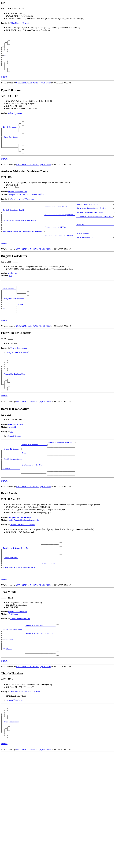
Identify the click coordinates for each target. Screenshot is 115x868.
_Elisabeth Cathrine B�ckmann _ (60, 229)
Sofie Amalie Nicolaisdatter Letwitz (24, 555)
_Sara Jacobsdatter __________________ (94, 254)
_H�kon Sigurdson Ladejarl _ (62, 473)
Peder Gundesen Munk (18, 653)
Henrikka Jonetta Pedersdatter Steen (25, 740)
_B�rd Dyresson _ (11, 135)
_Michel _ (22, 326)
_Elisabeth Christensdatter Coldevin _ (94, 231)
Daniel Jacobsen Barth (18, 204)
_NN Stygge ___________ (13, 696)
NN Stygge (14, 655)
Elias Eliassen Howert (19, 23)
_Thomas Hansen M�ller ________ (60, 243)
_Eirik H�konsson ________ (34, 475)
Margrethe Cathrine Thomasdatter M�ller (27, 207)
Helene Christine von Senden (22, 560)
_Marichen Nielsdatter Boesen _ (60, 252)
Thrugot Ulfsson (14, 466)
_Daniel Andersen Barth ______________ (94, 217)
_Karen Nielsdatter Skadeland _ (40, 677)
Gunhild (12, 457)
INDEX (4, 84)
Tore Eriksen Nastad (19, 372)
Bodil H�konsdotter (14, 491)
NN (5, 59)
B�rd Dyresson (15, 120)
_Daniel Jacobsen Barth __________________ (23, 224)
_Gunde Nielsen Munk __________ (40, 668)
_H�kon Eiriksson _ (12, 480)
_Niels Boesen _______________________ (94, 250)
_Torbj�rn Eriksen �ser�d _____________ (23, 584)
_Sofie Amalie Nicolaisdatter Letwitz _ (21, 608)
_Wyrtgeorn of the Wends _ (34, 498)
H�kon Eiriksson (16, 455)
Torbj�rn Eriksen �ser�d (20, 553)
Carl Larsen (13, 290)
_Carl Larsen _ (9, 307)
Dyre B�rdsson (12, 146)
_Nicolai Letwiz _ (50, 603)
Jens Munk (9, 684)
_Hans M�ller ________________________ (95, 240)
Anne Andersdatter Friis (20, 660)
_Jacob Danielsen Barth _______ (60, 219)
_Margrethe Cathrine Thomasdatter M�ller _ (23, 247)
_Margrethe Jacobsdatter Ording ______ (94, 222)
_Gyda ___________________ (34, 484)
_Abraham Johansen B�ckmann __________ (95, 226)
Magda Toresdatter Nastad (18, 376)
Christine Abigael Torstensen (22, 212)
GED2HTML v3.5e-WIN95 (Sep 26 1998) (33, 89)
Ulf (12, 462)
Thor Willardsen (12, 773)
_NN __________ (9, 331)
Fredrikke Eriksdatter (15, 401)
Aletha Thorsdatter (15, 748)
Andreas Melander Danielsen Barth (21, 236)
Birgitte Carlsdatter (15, 319)
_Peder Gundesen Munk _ (13, 673)
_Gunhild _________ (11, 503)
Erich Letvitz (11, 596)
